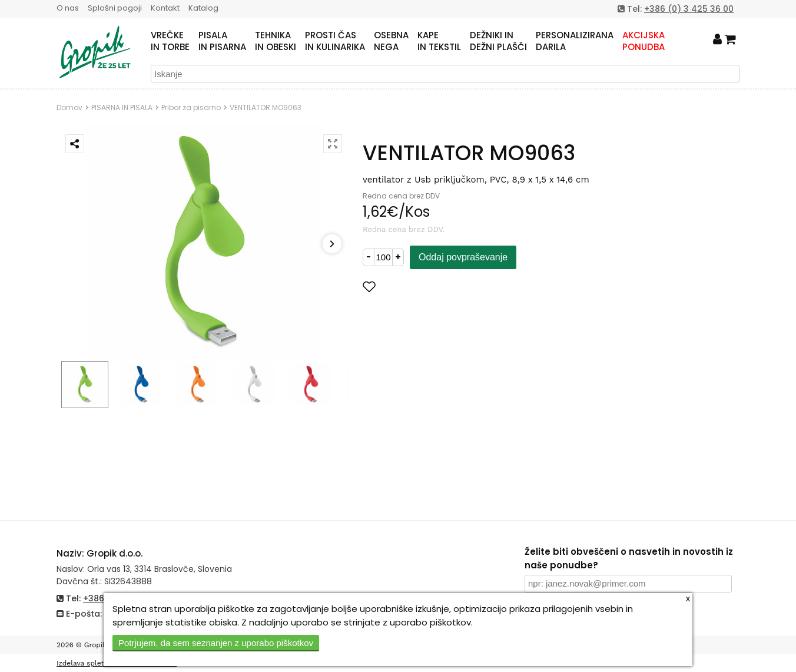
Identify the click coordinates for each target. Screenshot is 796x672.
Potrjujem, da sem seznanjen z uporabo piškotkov (216, 643)
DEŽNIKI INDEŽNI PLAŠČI (498, 41)
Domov (69, 107)
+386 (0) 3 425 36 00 (689, 9)
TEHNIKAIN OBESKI (276, 41)
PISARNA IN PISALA (122, 107)
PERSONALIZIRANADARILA (575, 41)
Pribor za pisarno (191, 107)
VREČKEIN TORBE (170, 41)
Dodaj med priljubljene (427, 287)
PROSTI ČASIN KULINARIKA (335, 41)
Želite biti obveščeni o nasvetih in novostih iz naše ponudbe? (629, 558)
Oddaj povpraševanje (463, 257)
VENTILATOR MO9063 (266, 107)
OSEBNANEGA (391, 41)
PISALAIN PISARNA (222, 41)
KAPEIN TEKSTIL (439, 41)
